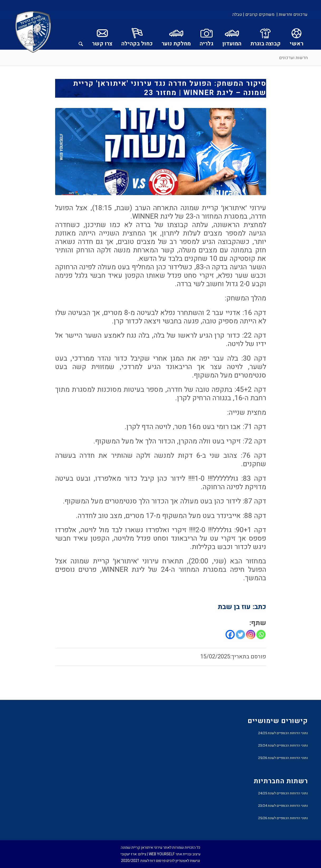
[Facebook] (230, 635)
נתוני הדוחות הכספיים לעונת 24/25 (283, 733)
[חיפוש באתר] (81, 34)
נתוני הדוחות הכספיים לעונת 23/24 (283, 745)
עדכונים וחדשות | (292, 15)
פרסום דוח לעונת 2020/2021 (143, 861)
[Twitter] (240, 635)
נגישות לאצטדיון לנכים (183, 861)
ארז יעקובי (129, 854)
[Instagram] (251, 635)
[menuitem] (292, 15)
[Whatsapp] (261, 635)
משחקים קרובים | (259, 15)
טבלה (237, 15)
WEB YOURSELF (162, 854)
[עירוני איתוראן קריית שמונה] (33, 32)
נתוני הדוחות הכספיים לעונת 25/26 (283, 758)
